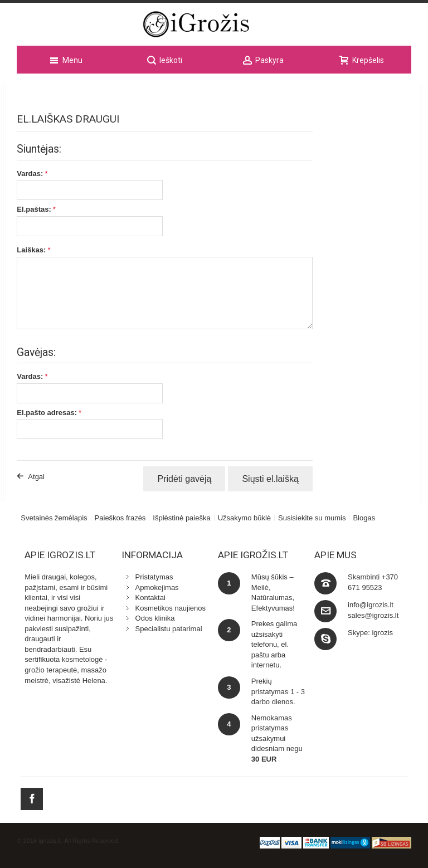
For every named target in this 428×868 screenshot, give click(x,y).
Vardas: (30, 174)
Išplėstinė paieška (181, 518)
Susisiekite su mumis (312, 518)
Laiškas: (31, 250)
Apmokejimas (157, 587)
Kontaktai (150, 598)
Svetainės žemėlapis (54, 518)
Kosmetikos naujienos (171, 608)
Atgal (36, 477)
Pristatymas (154, 577)
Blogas (364, 518)
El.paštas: (34, 209)
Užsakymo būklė (244, 518)
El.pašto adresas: (47, 413)
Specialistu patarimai (169, 629)
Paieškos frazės (120, 518)
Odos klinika (155, 618)
